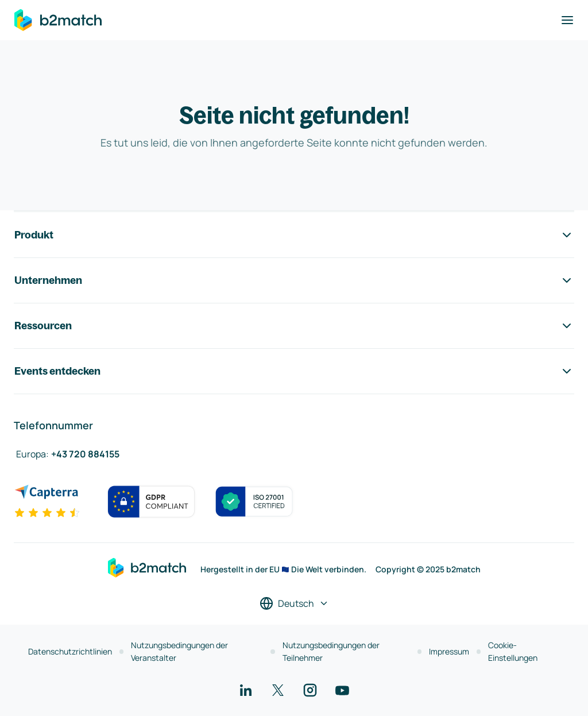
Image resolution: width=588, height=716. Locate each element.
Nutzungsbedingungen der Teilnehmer (331, 651)
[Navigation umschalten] (567, 20)
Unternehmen (294, 280)
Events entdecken (294, 371)
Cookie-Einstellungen (513, 651)
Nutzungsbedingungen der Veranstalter (179, 651)
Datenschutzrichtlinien (70, 651)
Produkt (294, 235)
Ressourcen (294, 326)
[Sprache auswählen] (294, 603)
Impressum (449, 651)
